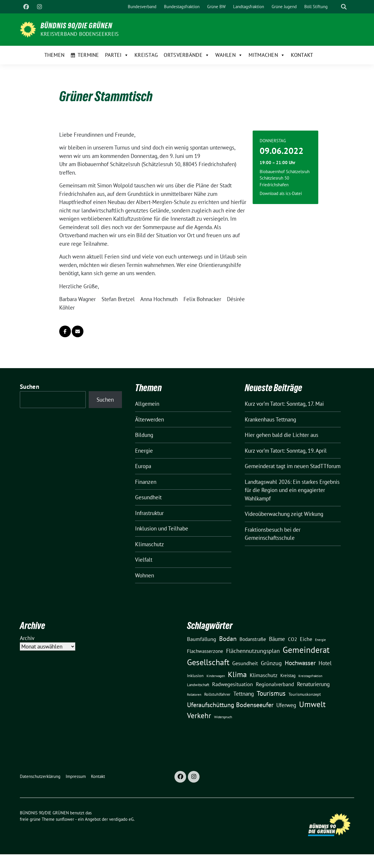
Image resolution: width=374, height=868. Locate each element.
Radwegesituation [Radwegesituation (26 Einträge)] (233, 684)
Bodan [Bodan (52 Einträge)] (228, 639)
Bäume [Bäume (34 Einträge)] (277, 639)
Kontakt (302, 55)
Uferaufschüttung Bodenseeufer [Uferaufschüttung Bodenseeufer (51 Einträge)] (230, 705)
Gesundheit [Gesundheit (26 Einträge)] (245, 663)
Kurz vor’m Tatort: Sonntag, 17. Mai (284, 404)
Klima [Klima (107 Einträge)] (237, 674)
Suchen (29, 387)
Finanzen (146, 482)
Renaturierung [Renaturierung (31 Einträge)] (313, 684)
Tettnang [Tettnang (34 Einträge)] (244, 694)
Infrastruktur (149, 513)
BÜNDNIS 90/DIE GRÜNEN (76, 26)
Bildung (144, 435)
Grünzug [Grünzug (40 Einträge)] (271, 663)
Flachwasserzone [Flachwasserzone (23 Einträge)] (205, 651)
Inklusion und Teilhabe (162, 528)
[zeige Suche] (344, 7)
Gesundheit (148, 497)
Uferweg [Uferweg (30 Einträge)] (286, 705)
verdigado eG (121, 819)
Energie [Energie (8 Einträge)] (320, 640)
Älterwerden (150, 419)
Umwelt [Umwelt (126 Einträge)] (312, 704)
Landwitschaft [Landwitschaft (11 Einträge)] (198, 685)
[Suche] (335, 7)
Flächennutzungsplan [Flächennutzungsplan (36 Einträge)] (253, 651)
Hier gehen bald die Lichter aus (282, 435)
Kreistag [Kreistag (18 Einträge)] (288, 675)
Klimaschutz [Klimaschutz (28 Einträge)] (264, 675)
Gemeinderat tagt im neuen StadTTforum (293, 466)
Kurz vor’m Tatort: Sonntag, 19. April (286, 451)
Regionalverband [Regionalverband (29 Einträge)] (275, 684)
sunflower (65, 819)
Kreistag (146, 55)
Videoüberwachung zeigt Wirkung (284, 514)
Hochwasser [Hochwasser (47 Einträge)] (300, 663)
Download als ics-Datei (281, 193)
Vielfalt (144, 560)
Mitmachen (267, 55)
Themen (55, 55)
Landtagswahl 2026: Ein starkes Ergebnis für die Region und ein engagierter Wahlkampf (292, 490)
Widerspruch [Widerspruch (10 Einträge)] (223, 717)
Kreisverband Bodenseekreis (80, 34)
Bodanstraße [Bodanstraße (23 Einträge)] (253, 639)
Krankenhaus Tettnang (270, 419)
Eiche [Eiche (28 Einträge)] (306, 639)
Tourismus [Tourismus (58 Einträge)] (271, 693)
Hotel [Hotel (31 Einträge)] (325, 663)
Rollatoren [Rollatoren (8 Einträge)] (194, 695)
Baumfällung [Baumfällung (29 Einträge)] (202, 639)
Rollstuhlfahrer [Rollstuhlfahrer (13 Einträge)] (217, 694)
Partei (117, 55)
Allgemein (147, 404)
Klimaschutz (150, 544)
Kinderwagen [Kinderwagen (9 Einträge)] (216, 676)
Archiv (27, 638)
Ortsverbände (187, 55)
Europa (143, 466)
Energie (144, 451)
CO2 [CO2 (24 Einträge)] (292, 639)
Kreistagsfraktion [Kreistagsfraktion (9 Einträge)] (310, 676)
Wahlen (229, 55)
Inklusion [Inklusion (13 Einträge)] (195, 676)
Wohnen (145, 575)
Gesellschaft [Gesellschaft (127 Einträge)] (208, 662)
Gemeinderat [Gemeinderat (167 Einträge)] (306, 650)
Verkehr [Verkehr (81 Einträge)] (199, 716)
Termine (88, 55)
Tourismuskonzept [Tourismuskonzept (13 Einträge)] (305, 694)
